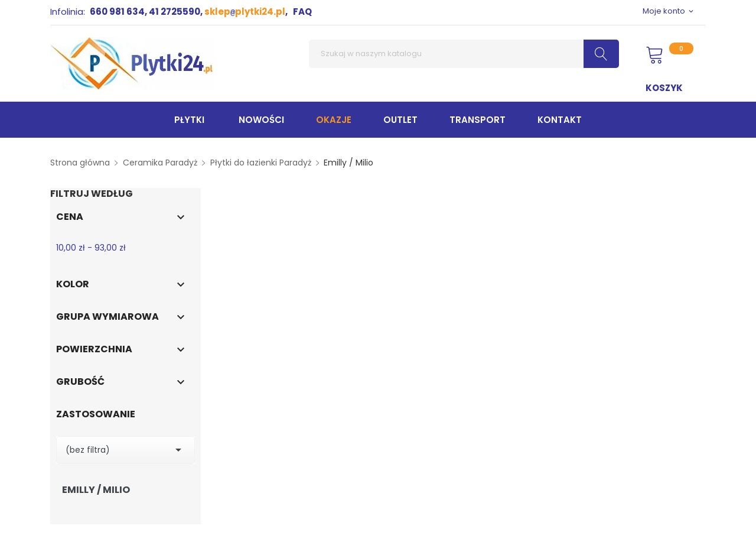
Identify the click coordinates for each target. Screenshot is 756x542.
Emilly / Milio (96, 490)
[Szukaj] (464, 54)
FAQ (302, 12)
